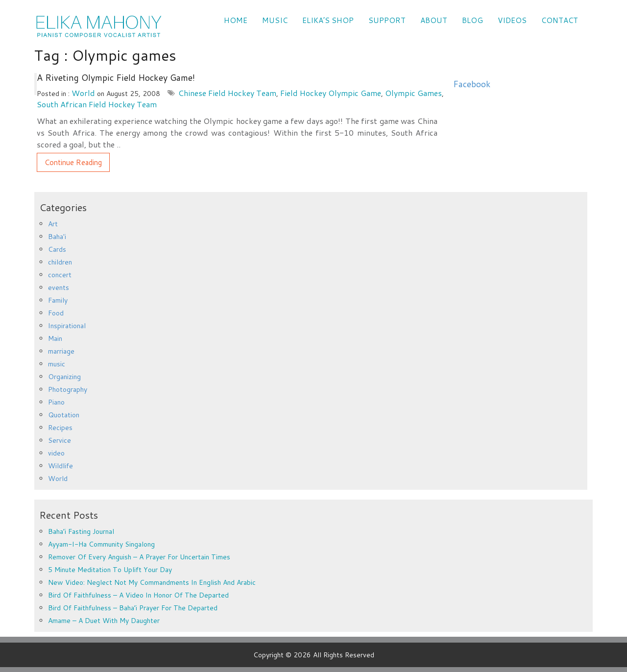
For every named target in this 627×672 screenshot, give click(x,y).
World (83, 93)
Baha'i (57, 237)
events (59, 288)
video (56, 453)
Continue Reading (73, 162)
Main (55, 338)
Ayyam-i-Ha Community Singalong (101, 544)
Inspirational (67, 326)
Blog (472, 20)
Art (53, 224)
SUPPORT (387, 20)
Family (58, 300)
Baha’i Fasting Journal (81, 531)
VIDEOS (512, 20)
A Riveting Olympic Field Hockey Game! (116, 77)
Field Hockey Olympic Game (331, 93)
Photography (68, 389)
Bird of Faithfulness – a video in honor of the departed (138, 595)
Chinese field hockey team (227, 93)
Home (236, 20)
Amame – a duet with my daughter (104, 621)
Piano (56, 402)
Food (56, 313)
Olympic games (413, 93)
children (60, 262)
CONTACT (560, 20)
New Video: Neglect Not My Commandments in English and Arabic (152, 582)
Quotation (64, 415)
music (57, 364)
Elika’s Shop (328, 20)
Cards (57, 249)
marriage (61, 351)
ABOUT (434, 20)
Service (60, 440)
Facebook (472, 84)
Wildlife (60, 466)
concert (60, 275)
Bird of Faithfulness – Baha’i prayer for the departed (133, 608)
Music (275, 20)
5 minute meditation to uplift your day (110, 570)
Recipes (60, 428)
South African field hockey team (97, 104)
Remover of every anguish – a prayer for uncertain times (139, 557)
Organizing (64, 377)
